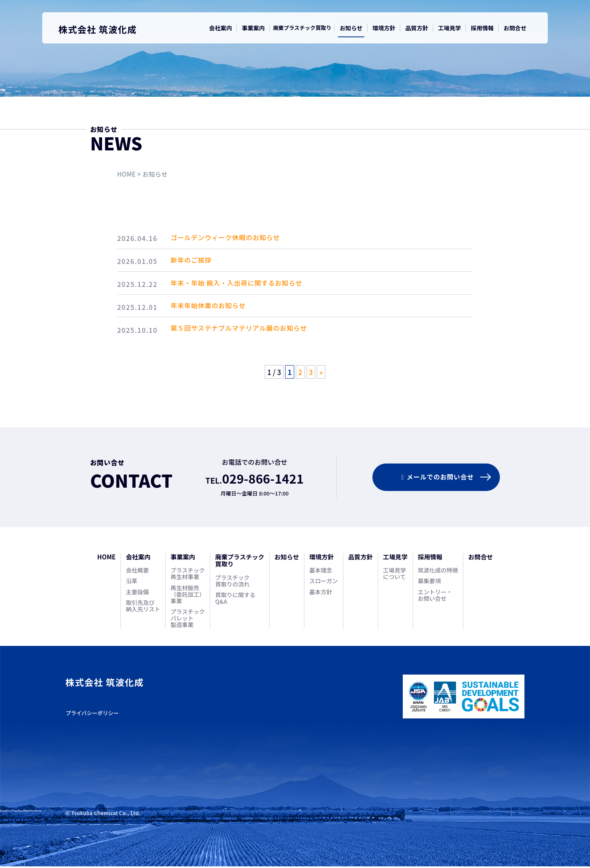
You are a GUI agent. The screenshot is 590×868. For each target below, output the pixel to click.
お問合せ (515, 28)
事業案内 (253, 28)
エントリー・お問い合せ (435, 597)
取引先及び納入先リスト (143, 608)
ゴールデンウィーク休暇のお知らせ (229, 238)
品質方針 (417, 28)
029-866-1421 (263, 480)
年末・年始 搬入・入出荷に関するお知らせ (241, 285)
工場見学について (395, 575)
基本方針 (321, 594)
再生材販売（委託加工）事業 (188, 596)
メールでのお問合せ (435, 479)
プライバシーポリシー (92, 715)
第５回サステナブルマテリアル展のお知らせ (243, 332)
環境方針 (384, 28)
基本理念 (321, 572)
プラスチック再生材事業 (188, 575)
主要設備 (137, 594)
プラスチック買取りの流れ (232, 583)
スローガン (324, 583)
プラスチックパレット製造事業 (188, 620)
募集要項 (429, 583)
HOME (126, 174)
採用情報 (482, 28)
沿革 (132, 583)
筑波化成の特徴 (438, 572)
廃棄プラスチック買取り (302, 28)
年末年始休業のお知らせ (212, 308)
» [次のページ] (321, 374)
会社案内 (220, 28)
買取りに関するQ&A (235, 600)
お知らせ (351, 28)
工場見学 (449, 28)
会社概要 (137, 572)
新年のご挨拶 (195, 261)
